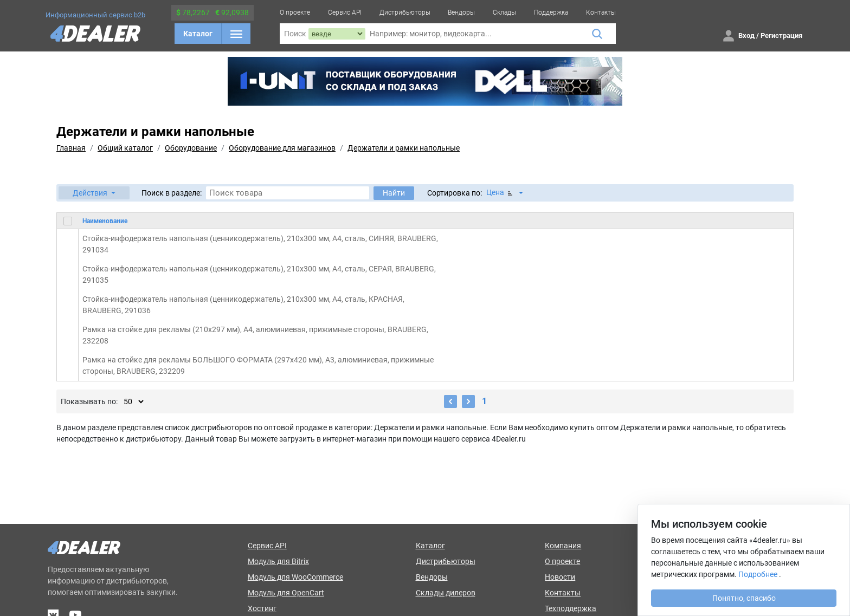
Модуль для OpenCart (286, 593)
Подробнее (758, 574)
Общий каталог (125, 148)
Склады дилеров (446, 593)
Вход (746, 35)
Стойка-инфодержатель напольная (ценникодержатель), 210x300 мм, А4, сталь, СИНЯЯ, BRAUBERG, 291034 (260, 244)
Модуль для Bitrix (278, 561)
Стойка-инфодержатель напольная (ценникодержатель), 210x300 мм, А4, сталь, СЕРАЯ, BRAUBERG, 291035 (259, 274)
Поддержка (551, 12)
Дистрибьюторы (405, 12)
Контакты (601, 12)
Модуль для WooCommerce (295, 577)
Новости (560, 577)
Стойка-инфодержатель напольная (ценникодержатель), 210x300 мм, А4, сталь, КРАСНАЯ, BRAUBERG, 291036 (243, 305)
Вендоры (461, 12)
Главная (71, 148)
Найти (394, 193)
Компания (563, 546)
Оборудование (191, 148)
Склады (504, 12)
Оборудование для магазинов (282, 148)
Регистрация (781, 35)
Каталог (198, 34)
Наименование (105, 221)
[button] (94, 193)
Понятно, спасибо (744, 598)
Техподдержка (571, 608)
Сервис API (345, 12)
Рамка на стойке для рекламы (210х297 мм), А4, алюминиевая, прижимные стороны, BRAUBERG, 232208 (255, 335)
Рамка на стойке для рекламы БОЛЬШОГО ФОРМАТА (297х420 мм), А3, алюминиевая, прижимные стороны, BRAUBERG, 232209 (258, 365)
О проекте (295, 12)
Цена (500, 193)
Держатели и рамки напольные (404, 148)
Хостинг (262, 608)
